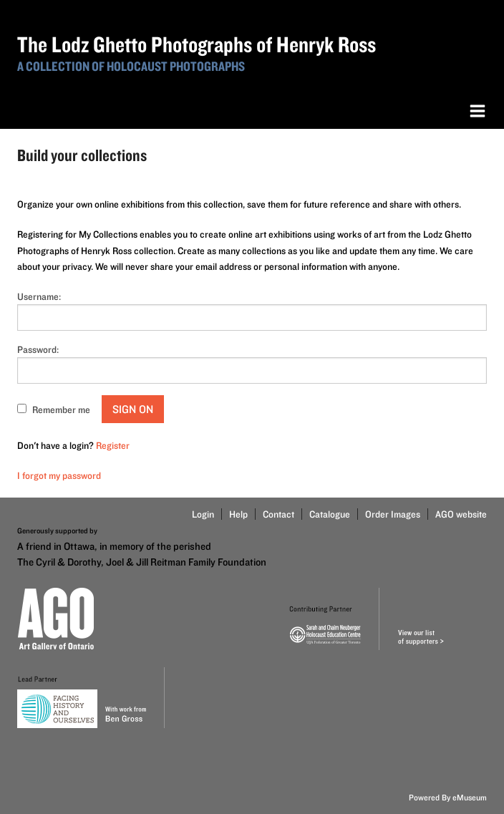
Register (113, 445)
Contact (278, 514)
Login (203, 514)
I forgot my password (59, 475)
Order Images (393, 514)
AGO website (461, 514)
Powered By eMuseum (448, 797)
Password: (38, 349)
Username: (39, 296)
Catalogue (330, 514)
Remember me (61, 410)
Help (238, 514)
